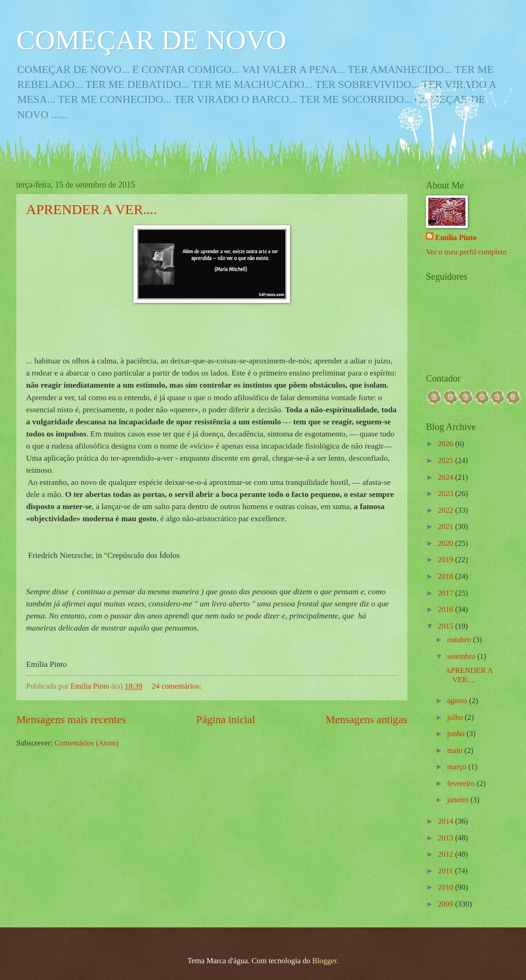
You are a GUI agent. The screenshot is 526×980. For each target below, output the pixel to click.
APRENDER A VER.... (91, 209)
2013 (447, 838)
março (457, 767)
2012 (447, 854)
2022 (447, 510)
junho (457, 734)
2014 (447, 821)
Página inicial (226, 719)
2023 (447, 493)
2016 (447, 609)
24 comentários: (177, 686)
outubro (460, 640)
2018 (447, 576)
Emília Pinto (456, 238)
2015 (447, 626)
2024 (447, 477)
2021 (447, 527)
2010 (447, 887)
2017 (447, 593)
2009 (447, 904)
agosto (458, 701)
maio (455, 750)
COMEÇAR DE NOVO (151, 40)
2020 (447, 543)
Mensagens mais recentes (71, 719)
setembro (462, 656)
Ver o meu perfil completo (466, 252)
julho (456, 717)
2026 (447, 444)
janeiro (459, 800)
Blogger (324, 961)
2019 (447, 560)
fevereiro (462, 783)
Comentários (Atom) (86, 743)
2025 (447, 460)
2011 (447, 871)
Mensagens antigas (366, 719)
